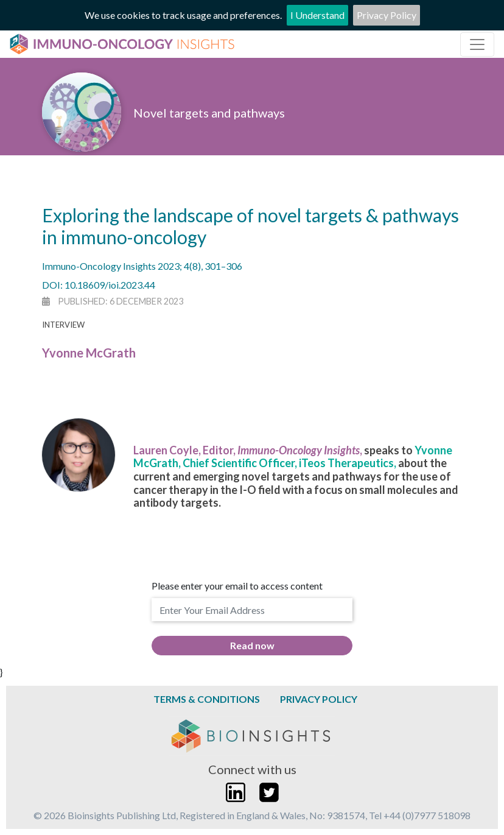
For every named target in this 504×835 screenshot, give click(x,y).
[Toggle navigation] (477, 44)
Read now (252, 645)
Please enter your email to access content (237, 586)
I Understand (317, 15)
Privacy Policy (387, 15)
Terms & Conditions (207, 699)
